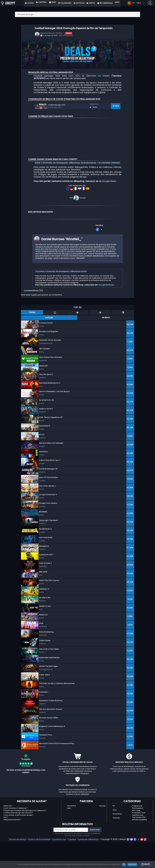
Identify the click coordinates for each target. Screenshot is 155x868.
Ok (124, 864)
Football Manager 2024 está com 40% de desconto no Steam (72, 76)
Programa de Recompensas (138, 834)
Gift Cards (136, 838)
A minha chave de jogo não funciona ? (18, 840)
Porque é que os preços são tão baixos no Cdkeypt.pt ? (25, 838)
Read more (132, 864)
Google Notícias (106, 312)
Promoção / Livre (139, 840)
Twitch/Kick (71, 833)
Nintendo (116, 845)
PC (114, 833)
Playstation (117, 841)
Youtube (102, 833)
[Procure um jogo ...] (78, 14)
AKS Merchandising (139, 847)
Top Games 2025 (139, 845)
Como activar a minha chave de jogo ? (18, 842)
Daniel (83, 225)
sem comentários (66, 35)
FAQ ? (6, 845)
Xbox (115, 837)
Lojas (69, 835)
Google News (109, 208)
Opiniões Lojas (138, 842)
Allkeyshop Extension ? (12, 847)
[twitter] (102, 256)
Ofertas (69, 33)
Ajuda (146, 864)
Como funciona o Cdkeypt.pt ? (16, 835)
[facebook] (97, 256)
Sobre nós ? (8, 833)
